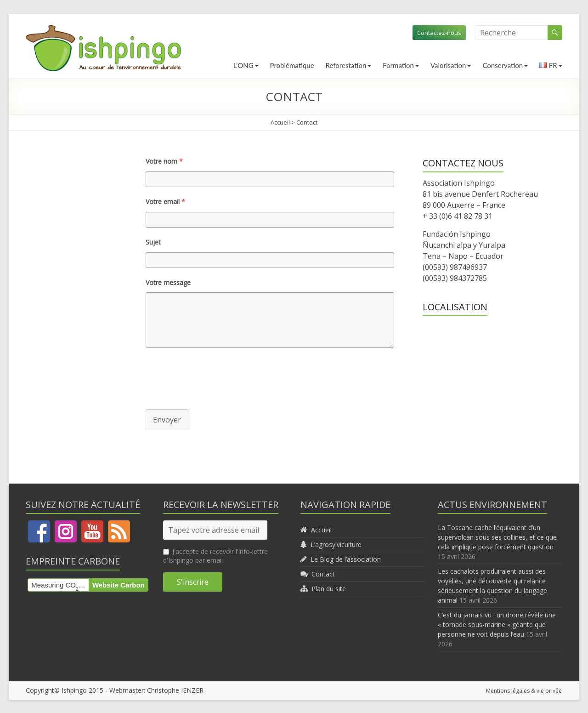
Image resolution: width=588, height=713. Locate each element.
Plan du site (329, 589)
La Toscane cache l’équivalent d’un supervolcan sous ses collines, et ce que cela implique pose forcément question (497, 537)
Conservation (503, 65)
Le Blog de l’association (346, 559)
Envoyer (167, 420)
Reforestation (346, 65)
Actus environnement (492, 505)
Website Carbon (119, 585)
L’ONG (243, 65)
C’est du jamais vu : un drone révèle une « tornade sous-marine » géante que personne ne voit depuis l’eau (497, 625)
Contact (323, 574)
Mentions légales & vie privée (524, 690)
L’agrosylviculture (336, 545)
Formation (398, 65)
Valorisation (448, 65)
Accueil (280, 122)
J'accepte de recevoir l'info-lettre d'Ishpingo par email (215, 556)
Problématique (292, 65)
